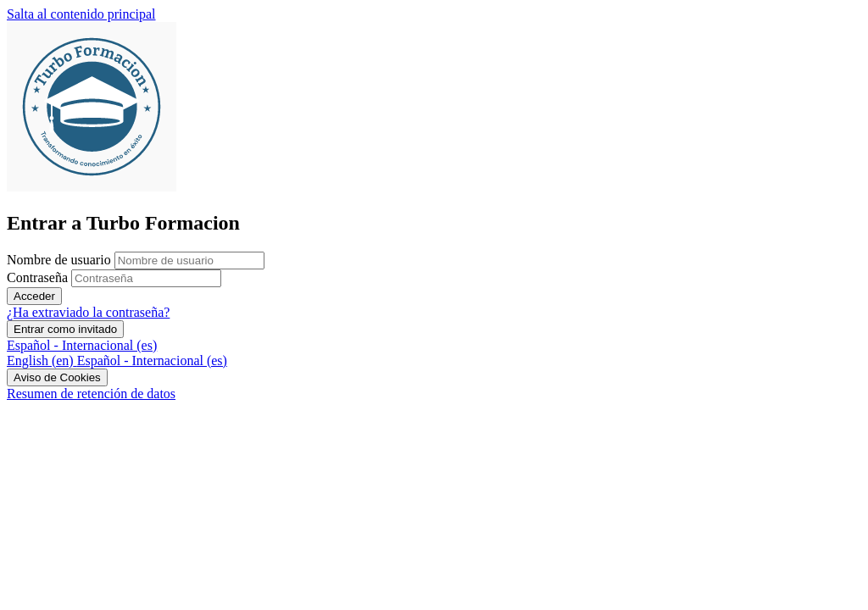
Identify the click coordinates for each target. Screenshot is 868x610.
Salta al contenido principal (81, 14)
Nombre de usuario (61, 260)
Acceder (34, 296)
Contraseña (37, 277)
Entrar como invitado (65, 329)
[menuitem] (42, 360)
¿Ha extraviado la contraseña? (88, 312)
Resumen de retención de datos (91, 394)
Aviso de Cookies (57, 377)
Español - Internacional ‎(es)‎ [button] (82, 345)
